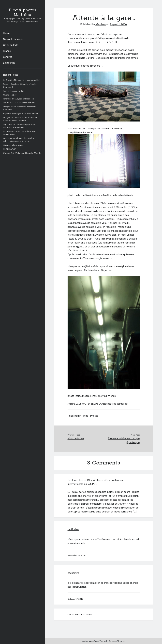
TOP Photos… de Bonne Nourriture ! (19, 103)
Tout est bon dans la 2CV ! (14, 91)
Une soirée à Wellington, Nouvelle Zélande (22, 153)
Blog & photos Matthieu (22, 12)
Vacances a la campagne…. (15, 145)
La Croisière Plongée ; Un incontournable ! (22, 80)
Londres (7, 57)
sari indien (73, 529)
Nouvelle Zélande (13, 39)
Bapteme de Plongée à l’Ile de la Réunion (21, 114)
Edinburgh (9, 63)
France (7, 51)
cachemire (73, 573)
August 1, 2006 (118, 24)
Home (7, 33)
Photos (94, 416)
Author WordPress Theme (94, 641)
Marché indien (76, 438)
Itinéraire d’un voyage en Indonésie (19, 99)
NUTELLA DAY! (10, 149)
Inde (86, 416)
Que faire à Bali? (10, 95)
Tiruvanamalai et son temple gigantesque (124, 440)
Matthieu (101, 24)
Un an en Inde (10, 45)
